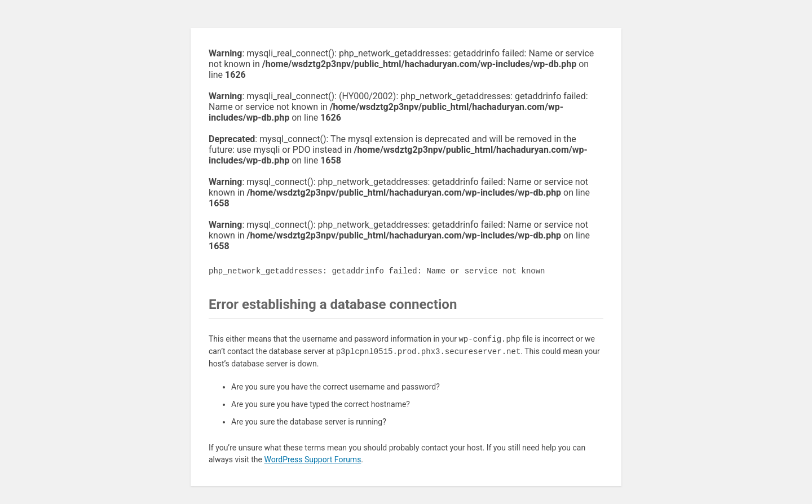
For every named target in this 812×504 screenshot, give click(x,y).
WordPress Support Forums (312, 459)
